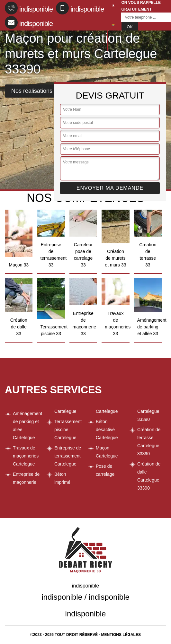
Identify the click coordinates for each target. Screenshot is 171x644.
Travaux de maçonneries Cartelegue (26, 456)
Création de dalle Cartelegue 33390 (149, 476)
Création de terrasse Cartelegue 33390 (149, 442)
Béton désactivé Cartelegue (107, 430)
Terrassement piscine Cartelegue (68, 430)
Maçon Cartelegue (107, 452)
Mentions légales (121, 635)
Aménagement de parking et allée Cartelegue (27, 426)
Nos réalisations (32, 91)
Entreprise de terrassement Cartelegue (68, 456)
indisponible (29, 8)
